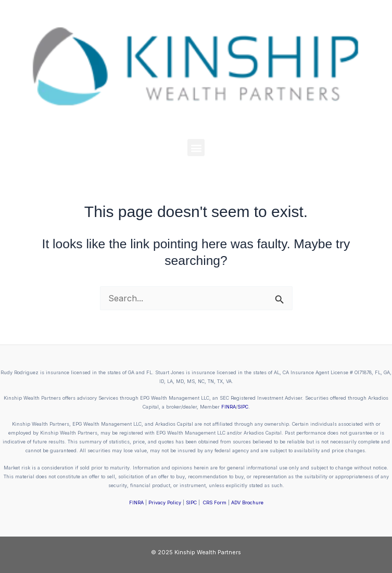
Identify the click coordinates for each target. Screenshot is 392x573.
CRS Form (215, 502)
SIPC (243, 407)
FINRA (229, 407)
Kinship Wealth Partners (208, 552)
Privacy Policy (165, 502)
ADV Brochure (247, 502)
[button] (196, 148)
